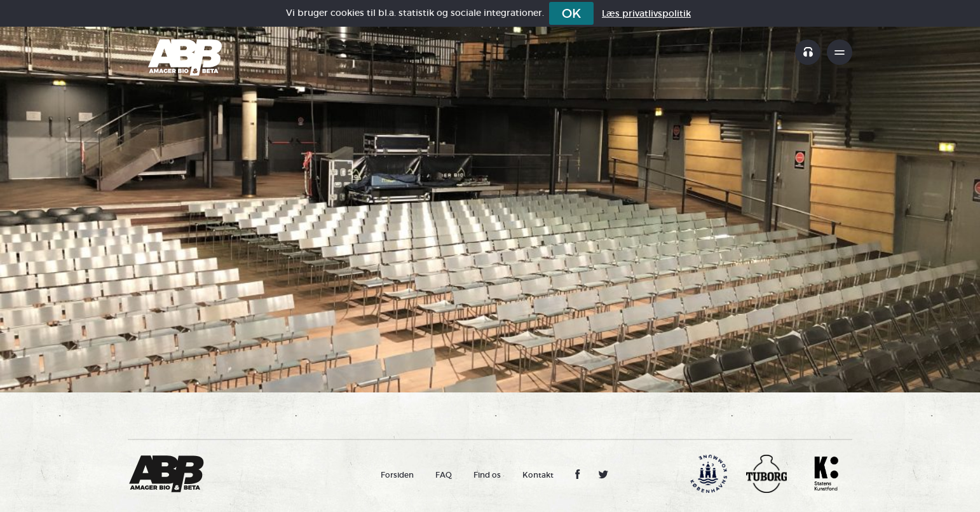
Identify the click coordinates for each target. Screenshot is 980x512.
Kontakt (538, 475)
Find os (487, 475)
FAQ (444, 475)
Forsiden (397, 475)
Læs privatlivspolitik (646, 13)
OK (571, 13)
